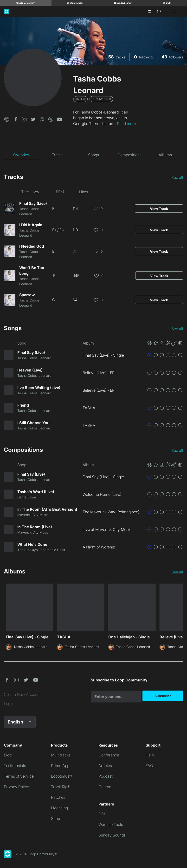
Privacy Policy (16, 787)
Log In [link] (9, 704)
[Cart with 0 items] (149, 12)
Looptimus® (61, 776)
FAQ (149, 766)
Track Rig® (61, 787)
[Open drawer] (174, 12)
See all (177, 177)
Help (150, 755)
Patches (58, 797)
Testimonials (15, 766)
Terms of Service (19, 776)
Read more (126, 124)
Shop (55, 818)
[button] (7, 119)
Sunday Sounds (112, 835)
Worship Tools (111, 824)
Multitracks (61, 755)
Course (105, 787)
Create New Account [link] (22, 694)
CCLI (103, 814)
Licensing (59, 808)
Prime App (60, 766)
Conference (109, 755)
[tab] (22, 155)
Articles (105, 766)
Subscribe (163, 696)
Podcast (106, 776)
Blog (8, 755)
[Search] (159, 12)
